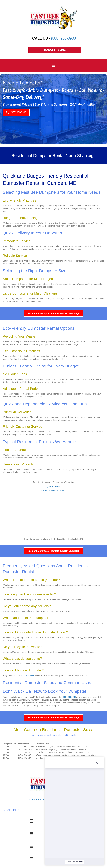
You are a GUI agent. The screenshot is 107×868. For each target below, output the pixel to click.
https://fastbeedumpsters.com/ (53, 491)
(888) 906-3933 (63, 38)
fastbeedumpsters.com (40, 800)
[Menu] (53, 65)
